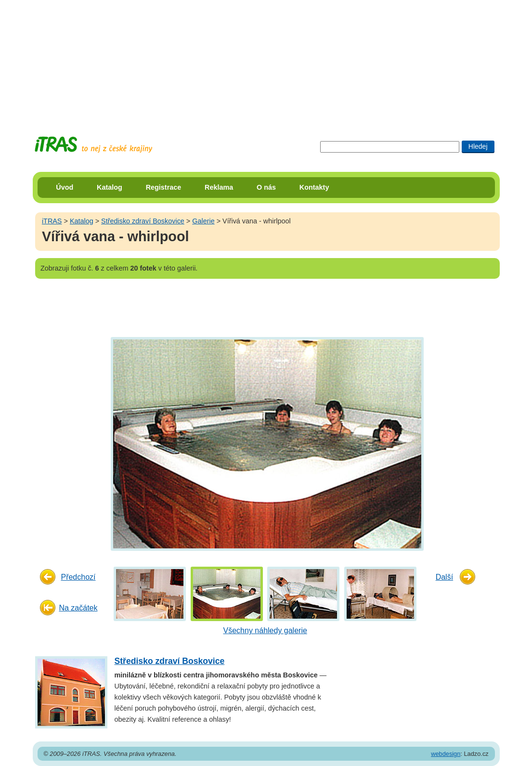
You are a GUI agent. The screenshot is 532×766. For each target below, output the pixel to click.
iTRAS (52, 221)
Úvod (65, 187)
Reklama (219, 187)
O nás (266, 187)
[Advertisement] (266, 60)
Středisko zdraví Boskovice (143, 221)
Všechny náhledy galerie (265, 630)
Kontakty (314, 187)
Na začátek (78, 608)
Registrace (164, 187)
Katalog (110, 187)
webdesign (446, 754)
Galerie (203, 221)
